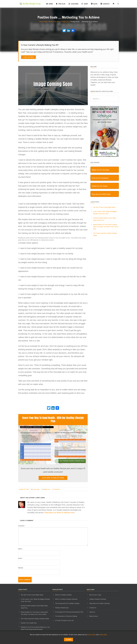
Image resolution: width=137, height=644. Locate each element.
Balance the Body (54, 22)
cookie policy (103, 635)
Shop (85, 4)
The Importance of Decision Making (66, 616)
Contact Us (93, 608)
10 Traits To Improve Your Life (64, 620)
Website (21, 568)
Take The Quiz (28, 57)
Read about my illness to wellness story (60, 513)
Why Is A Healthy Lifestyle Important (66, 599)
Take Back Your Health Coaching (99, 603)
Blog (94, 4)
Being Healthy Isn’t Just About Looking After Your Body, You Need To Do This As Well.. (106, 227)
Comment (22, 526)
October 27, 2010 (24, 489)
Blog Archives (94, 616)
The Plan (61, 4)
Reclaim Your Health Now (29, 623)
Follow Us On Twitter (100, 186)
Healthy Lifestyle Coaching (98, 599)
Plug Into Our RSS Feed (101, 194)
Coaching (73, 4)
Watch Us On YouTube (100, 170)
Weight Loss (65, 22)
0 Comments (56, 489)
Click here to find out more (53, 478)
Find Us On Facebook (100, 178)
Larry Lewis (36, 489)
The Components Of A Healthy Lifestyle (67, 603)
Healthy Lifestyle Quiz (62, 608)
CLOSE (69, 640)
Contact (105, 4)
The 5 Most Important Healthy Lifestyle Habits (35, 619)
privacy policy (92, 635)
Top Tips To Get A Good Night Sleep (104, 207)
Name (20, 549)
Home (50, 4)
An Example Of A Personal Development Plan (69, 612)
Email (20, 558)
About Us (92, 612)
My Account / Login (95, 595)
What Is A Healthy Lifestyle (63, 595)
